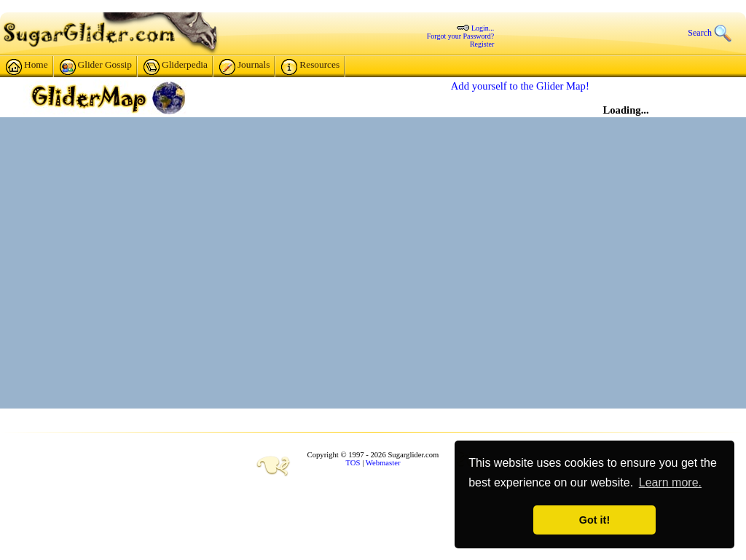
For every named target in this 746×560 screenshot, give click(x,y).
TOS (353, 463)
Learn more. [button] (670, 482)
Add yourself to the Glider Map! (520, 86)
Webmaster (383, 463)
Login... (483, 28)
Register (482, 44)
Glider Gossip (96, 67)
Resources (310, 67)
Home (27, 67)
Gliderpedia (176, 67)
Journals (244, 67)
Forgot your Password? (461, 36)
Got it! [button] (594, 520)
